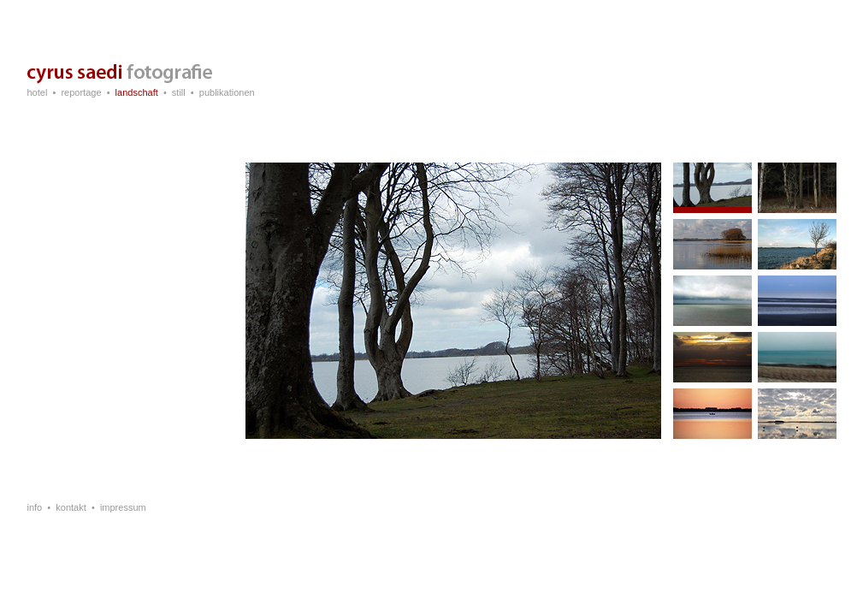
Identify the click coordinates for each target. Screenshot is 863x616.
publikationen (227, 92)
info (35, 507)
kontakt (71, 507)
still (179, 92)
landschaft (137, 92)
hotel (38, 92)
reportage (81, 92)
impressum (123, 507)
